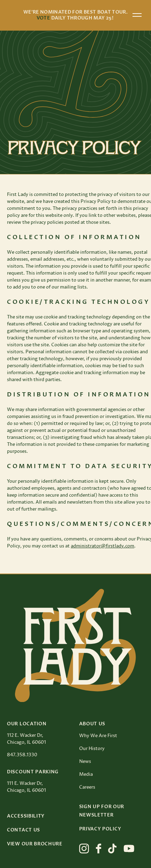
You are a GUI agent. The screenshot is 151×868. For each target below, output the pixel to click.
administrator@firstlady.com (103, 546)
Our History (92, 749)
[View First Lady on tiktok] (112, 849)
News (85, 762)
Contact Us (24, 830)
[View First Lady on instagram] (84, 849)
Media (86, 774)
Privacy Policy (100, 829)
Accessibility (26, 816)
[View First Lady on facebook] (99, 849)
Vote (43, 18)
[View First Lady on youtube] (129, 849)
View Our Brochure (35, 844)
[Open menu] (137, 15)
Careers (87, 787)
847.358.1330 (22, 755)
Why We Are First (98, 736)
